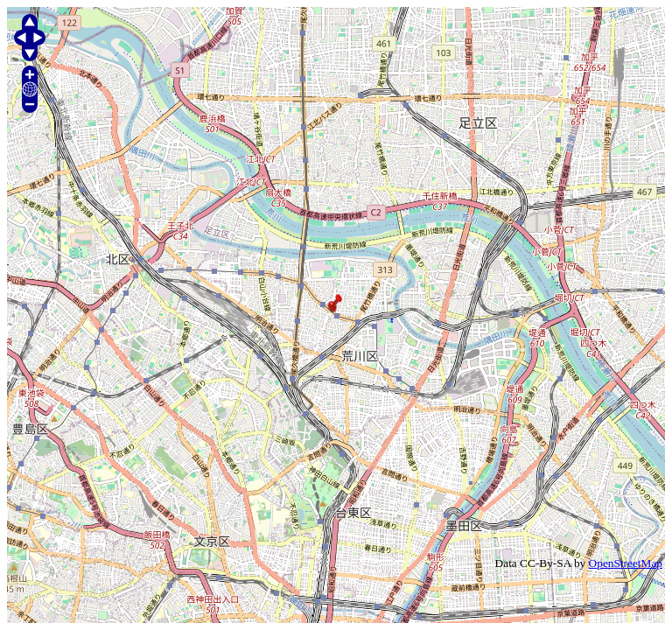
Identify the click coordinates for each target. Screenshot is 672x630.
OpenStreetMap (626, 563)
